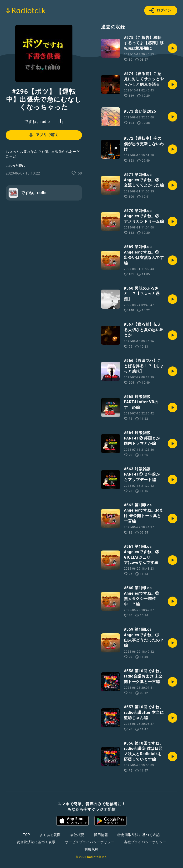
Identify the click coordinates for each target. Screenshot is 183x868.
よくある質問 (50, 835)
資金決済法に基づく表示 (36, 842)
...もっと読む (15, 166)
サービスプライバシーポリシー (90, 842)
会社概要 (77, 835)
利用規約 (91, 849)
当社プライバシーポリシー (145, 842)
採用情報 (101, 835)
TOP (27, 835)
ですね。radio (37, 122)
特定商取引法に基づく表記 (139, 835)
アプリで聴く (43, 135)
